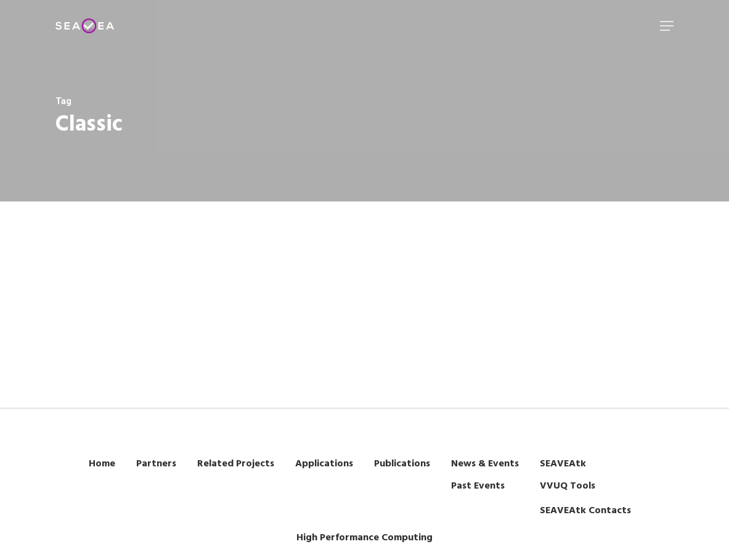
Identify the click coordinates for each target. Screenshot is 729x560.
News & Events (485, 464)
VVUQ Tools (568, 486)
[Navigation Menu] (667, 26)
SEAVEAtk (563, 464)
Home (102, 464)
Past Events (478, 486)
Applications (324, 464)
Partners (156, 464)
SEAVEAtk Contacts (585, 511)
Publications (402, 464)
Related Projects (236, 464)
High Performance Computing (364, 538)
